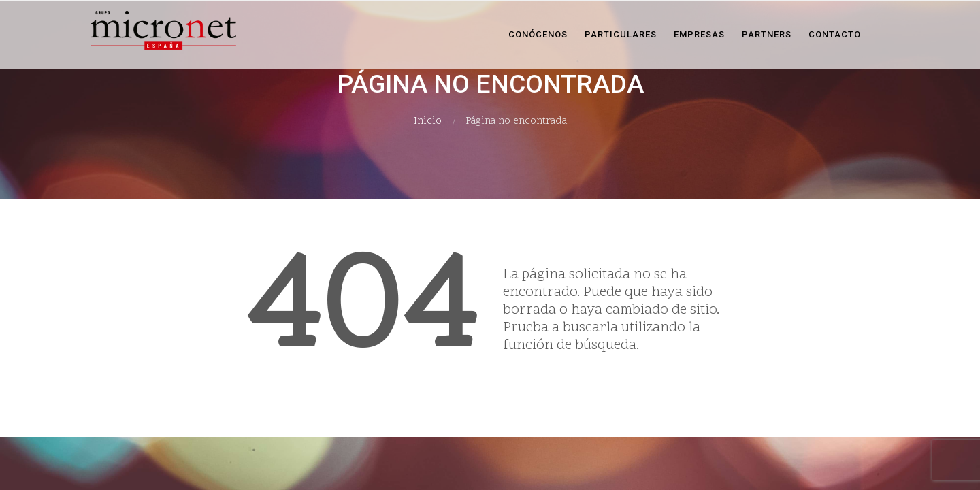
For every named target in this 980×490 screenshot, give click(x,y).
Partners (767, 34)
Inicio (428, 121)
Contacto (835, 34)
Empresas (699, 34)
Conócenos (538, 34)
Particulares (621, 34)
